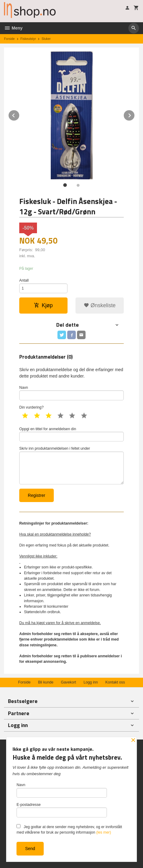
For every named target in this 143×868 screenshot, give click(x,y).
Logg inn (91, 682)
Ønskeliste (100, 305)
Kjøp (43, 305)
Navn (71, 393)
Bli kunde (46, 682)
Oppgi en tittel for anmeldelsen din (71, 434)
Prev (20, 114)
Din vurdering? (31, 407)
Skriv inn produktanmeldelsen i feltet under (71, 465)
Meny (13, 28)
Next (135, 114)
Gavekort (68, 682)
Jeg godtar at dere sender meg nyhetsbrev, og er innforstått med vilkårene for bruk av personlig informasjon (69, 829)
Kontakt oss (115, 682)
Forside (9, 39)
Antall (24, 280)
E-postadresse (62, 810)
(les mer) (104, 832)
